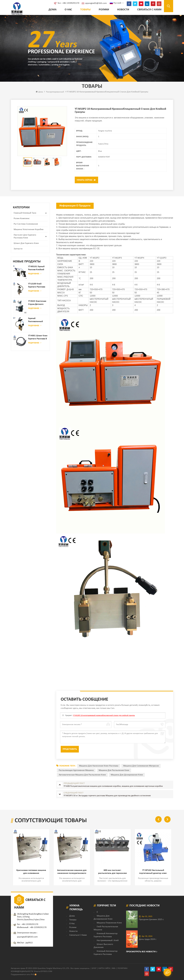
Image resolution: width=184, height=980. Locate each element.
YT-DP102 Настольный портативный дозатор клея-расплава (153, 872)
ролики (103, 10)
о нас (67, 10)
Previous (158, 819)
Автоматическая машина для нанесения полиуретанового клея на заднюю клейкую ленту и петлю (72, 872)
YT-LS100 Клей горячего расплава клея (37, 285)
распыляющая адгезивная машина (76, 770)
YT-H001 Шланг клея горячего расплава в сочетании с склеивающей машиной (38, 337)
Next (167, 819)
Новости (122, 10)
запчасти (18, 248)
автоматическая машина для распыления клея (82, 774)
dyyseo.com (46, 971)
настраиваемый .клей (108, 940)
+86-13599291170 (30, 924)
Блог (94, 968)
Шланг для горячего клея (26, 243)
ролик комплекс (22, 218)
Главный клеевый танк (25, 213)
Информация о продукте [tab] (75, 205)
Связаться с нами (148, 10)
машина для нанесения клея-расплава (99, 765)
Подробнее (35, 273)
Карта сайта (104, 968)
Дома (51, 10)
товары (73, 919)
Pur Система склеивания (26, 224)
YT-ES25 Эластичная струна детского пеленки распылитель (37, 303)
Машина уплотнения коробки (29, 229)
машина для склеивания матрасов (141, 765)
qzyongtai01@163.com (95, 3)
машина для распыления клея (114, 770)
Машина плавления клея (109, 922)
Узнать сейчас (85, 180)
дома (72, 915)
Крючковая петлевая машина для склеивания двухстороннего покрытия (31, 872)
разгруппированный (55, 92)
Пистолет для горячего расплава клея (25, 236)
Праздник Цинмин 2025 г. (151, 919)
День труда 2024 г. (148, 939)
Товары (84, 10)
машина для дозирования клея (127, 774)
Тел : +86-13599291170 (67, 3)
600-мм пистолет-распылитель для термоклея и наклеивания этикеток (112, 872)
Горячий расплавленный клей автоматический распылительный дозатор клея (36, 320)
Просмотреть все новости (141, 951)
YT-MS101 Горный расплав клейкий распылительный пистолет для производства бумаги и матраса (37, 268)
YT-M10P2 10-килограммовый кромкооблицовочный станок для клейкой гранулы (104, 715)
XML (114, 968)
